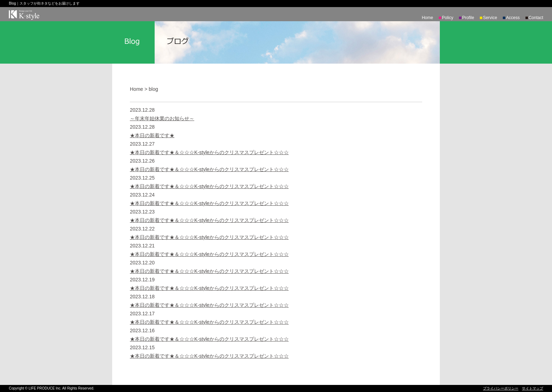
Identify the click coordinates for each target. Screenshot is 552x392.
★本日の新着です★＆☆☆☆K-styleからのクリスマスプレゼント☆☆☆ (209, 152)
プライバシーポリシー (501, 388)
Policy (448, 18)
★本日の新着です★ (152, 135)
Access (513, 18)
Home (427, 18)
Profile (468, 18)
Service (490, 18)
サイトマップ (533, 388)
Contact (536, 18)
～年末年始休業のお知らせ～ (162, 118)
